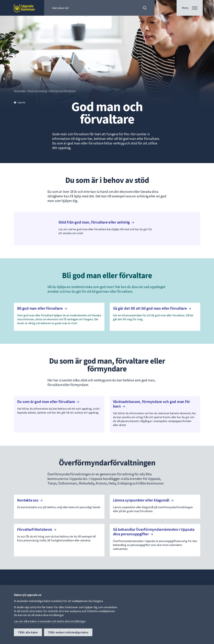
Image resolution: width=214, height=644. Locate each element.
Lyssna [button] (21, 102)
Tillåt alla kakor (28, 632)
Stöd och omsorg (37, 91)
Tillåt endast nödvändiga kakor (68, 632)
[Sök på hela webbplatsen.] (73, 8)
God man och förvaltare (62, 91)
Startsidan (20, 91)
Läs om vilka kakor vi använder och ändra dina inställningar (50, 621)
